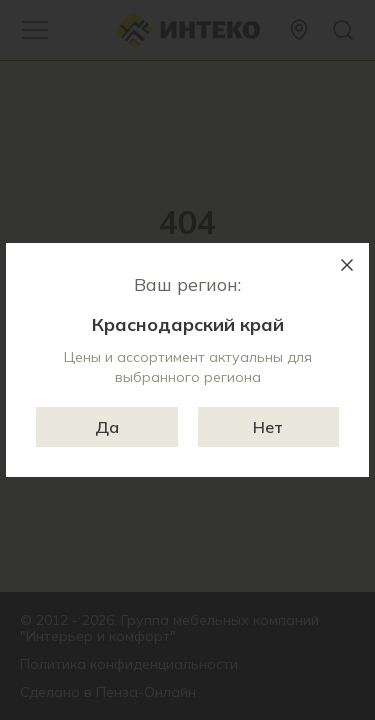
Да (107, 427)
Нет (268, 427)
